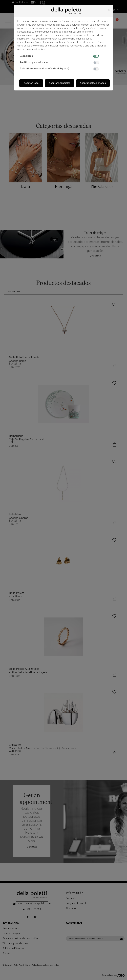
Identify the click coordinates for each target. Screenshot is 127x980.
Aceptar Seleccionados (93, 83)
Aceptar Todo (31, 83)
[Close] (109, 10)
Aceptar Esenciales (60, 83)
